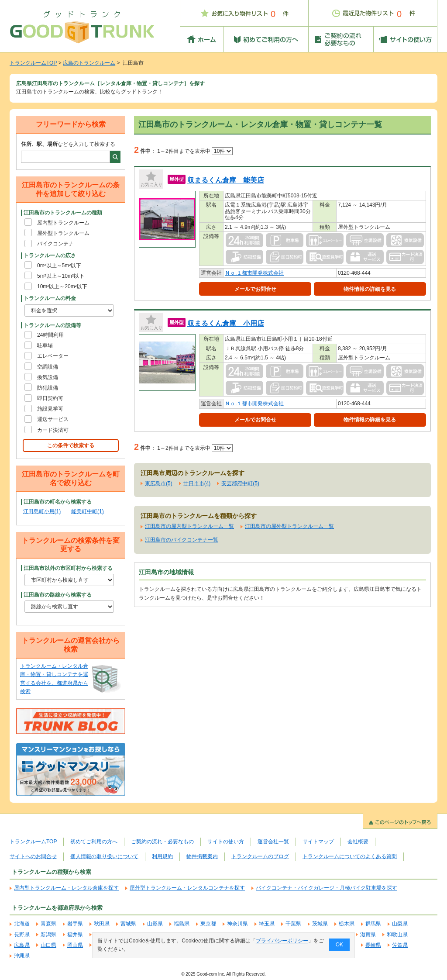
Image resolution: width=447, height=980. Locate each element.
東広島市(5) (159, 483)
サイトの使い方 (226, 842)
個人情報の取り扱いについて (104, 856)
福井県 (75, 935)
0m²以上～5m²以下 (59, 266)
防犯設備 (48, 388)
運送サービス (53, 419)
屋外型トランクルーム (63, 233)
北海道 (22, 924)
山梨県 (400, 924)
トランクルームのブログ (260, 856)
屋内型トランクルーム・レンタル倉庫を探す (66, 888)
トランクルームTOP (33, 63)
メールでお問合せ (255, 289)
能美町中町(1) (88, 511)
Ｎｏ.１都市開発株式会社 (254, 273)
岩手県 (75, 924)
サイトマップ (318, 842)
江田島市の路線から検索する (58, 595)
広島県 (22, 945)
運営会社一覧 (273, 842)
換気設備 (48, 377)
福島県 (182, 924)
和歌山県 (397, 935)
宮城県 (128, 924)
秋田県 (102, 924)
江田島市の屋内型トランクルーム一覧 (189, 526)
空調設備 (48, 367)
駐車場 (45, 345)
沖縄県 (22, 956)
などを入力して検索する (68, 144)
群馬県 (373, 924)
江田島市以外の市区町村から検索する (68, 568)
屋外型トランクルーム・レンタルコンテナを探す (187, 888)
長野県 (22, 935)
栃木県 (347, 924)
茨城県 (320, 924)
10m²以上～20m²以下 (62, 286)
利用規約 (162, 856)
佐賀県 (400, 945)
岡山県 (75, 945)
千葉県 (293, 924)
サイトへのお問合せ (33, 856)
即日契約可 (50, 398)
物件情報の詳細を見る (370, 289)
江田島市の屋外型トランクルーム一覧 (289, 526)
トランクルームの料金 (50, 298)
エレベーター (53, 356)
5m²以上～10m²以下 (61, 276)
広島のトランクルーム (89, 63)
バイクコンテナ (55, 244)
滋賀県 (368, 935)
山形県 (155, 924)
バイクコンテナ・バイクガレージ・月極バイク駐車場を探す (327, 888)
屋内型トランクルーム (63, 223)
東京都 (208, 924)
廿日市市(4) (197, 483)
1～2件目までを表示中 (195, 151)
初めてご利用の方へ (94, 842)
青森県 (48, 924)
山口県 (48, 945)
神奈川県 (237, 924)
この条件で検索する (71, 445)
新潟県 (48, 935)
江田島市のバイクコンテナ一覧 (182, 540)
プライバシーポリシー (282, 941)
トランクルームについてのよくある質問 (350, 856)
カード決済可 (53, 430)
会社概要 (358, 842)
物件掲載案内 (202, 856)
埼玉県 (267, 924)
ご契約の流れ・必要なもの (162, 842)
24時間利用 (50, 335)
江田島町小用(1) (42, 511)
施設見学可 (50, 409)
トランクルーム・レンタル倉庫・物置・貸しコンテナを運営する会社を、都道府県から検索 (54, 679)
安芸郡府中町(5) (240, 483)
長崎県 (373, 945)
